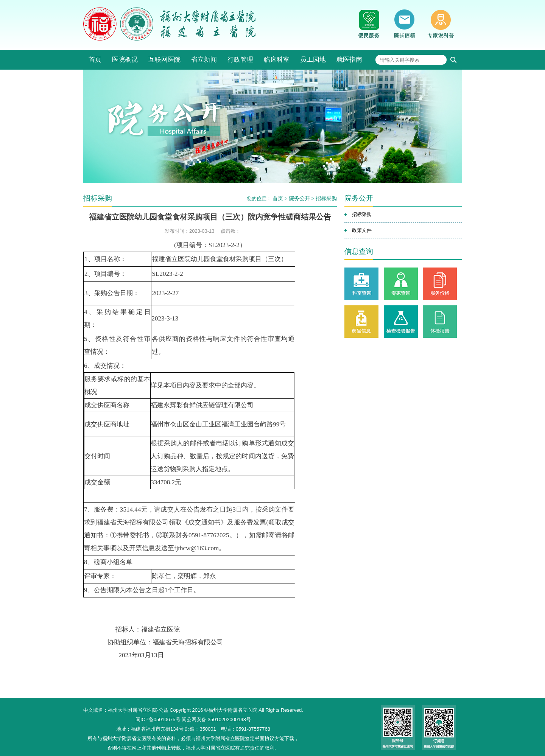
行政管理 (240, 60)
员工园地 (313, 60)
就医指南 (349, 60)
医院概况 (125, 60)
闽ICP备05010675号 (158, 719)
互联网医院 (164, 60)
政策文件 (362, 230)
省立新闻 (204, 60)
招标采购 (326, 198)
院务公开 (299, 198)
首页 (95, 60)
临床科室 (277, 60)
